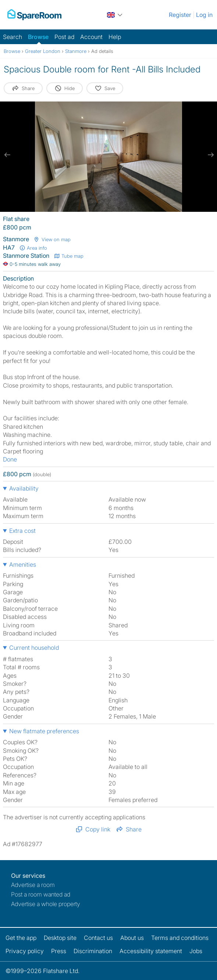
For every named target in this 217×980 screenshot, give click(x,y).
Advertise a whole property (46, 904)
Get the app (21, 938)
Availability (24, 488)
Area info (33, 248)
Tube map (69, 256)
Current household (34, 648)
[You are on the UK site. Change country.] (115, 15)
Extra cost (22, 531)
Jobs (196, 951)
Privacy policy (25, 951)
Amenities (23, 564)
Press (59, 951)
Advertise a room (33, 885)
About (132, 938)
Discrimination (93, 951)
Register (180, 15)
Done (10, 459)
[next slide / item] (210, 155)
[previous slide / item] (7, 155)
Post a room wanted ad (41, 894)
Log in (204, 15)
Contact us (98, 938)
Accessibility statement (151, 951)
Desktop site (60, 938)
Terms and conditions (180, 938)
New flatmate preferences (44, 731)
